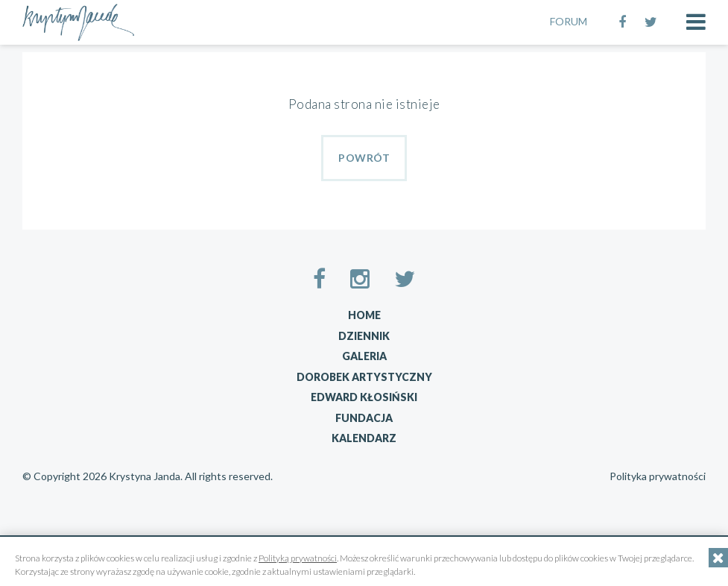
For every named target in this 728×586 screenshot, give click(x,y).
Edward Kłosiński (364, 397)
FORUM (569, 21)
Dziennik (364, 336)
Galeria (364, 356)
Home (364, 315)
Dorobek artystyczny (364, 377)
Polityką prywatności (298, 558)
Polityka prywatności (658, 476)
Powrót (364, 158)
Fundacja (364, 418)
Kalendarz (364, 438)
